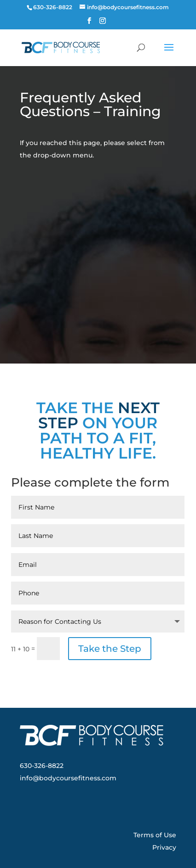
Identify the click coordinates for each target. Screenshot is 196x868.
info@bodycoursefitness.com (68, 778)
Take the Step (110, 649)
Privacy (164, 847)
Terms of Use (155, 835)
